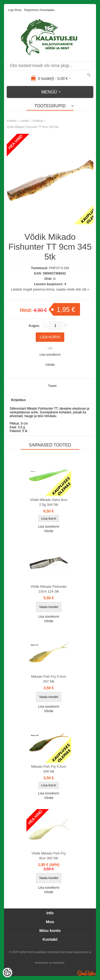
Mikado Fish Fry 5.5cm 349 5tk (49, 769)
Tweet (52, 386)
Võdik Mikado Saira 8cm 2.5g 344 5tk (49, 502)
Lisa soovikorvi (50, 355)
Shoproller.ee (87, 973)
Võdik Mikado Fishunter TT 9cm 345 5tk (33, 127)
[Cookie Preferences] (7, 973)
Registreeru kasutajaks (39, 10)
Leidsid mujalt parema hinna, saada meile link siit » (50, 289)
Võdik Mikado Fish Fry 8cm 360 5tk (49, 856)
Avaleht (12, 121)
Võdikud (38, 121)
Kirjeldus (18, 400)
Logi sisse (15, 10)
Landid (24, 121)
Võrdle (50, 365)
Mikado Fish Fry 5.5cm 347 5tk (49, 679)
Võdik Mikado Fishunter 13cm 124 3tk (49, 589)
